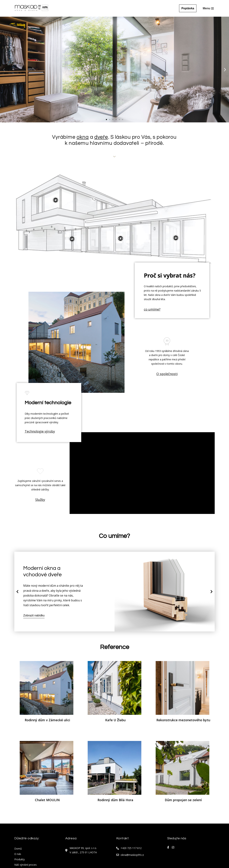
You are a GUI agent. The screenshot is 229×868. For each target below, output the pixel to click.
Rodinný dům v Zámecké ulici (47, 720)
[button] (106, 120)
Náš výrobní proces (25, 865)
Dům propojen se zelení (183, 800)
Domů (18, 849)
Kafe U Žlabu (115, 720)
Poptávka (188, 8)
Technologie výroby (40, 431)
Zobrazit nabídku (34, 616)
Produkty (20, 859)
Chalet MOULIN (47, 800)
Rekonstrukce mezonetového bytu (183, 720)
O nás (18, 854)
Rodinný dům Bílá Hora (115, 800)
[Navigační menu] (208, 8)
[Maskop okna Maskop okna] (31, 8)
